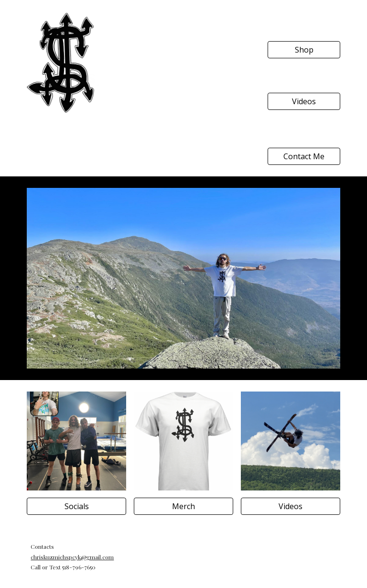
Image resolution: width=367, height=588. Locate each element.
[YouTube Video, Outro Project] (183, 63)
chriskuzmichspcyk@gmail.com (72, 557)
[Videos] (304, 101)
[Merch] (183, 506)
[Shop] (304, 50)
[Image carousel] (183, 278)
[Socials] (76, 506)
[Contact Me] (304, 156)
